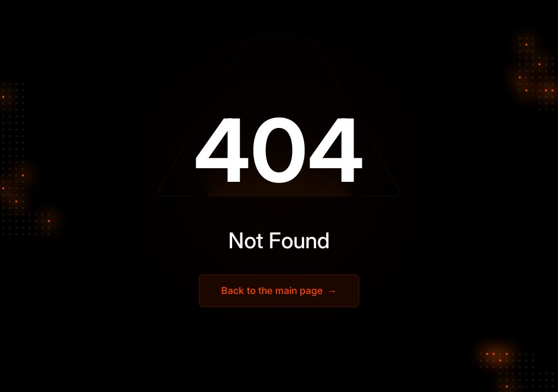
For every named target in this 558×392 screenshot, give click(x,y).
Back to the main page (279, 291)
